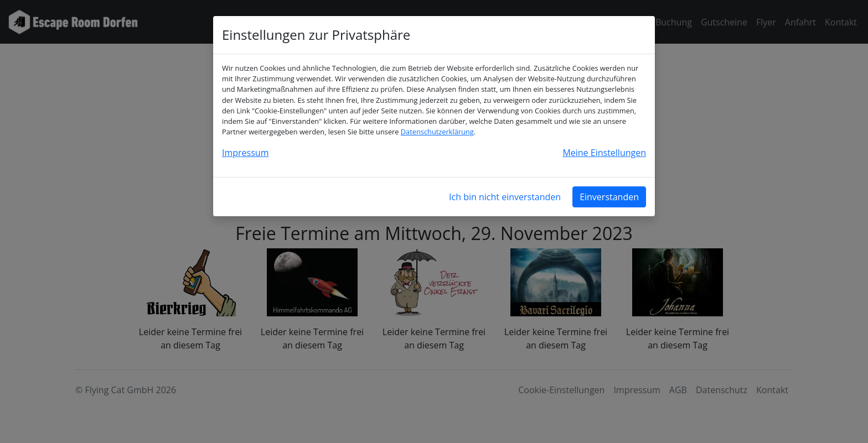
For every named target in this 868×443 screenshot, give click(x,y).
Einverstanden (609, 197)
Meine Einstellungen (604, 153)
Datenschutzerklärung (437, 132)
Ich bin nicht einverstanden (505, 197)
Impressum (245, 153)
